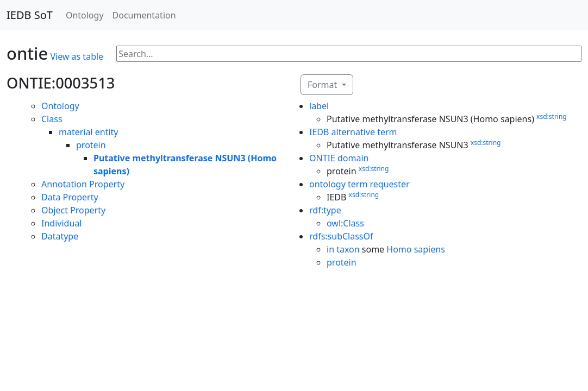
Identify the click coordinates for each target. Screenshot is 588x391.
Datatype (60, 236)
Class (52, 119)
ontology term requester (359, 184)
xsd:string (552, 116)
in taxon (343, 249)
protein (91, 145)
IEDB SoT (30, 15)
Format (323, 85)
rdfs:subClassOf (341, 236)
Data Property (70, 197)
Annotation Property (83, 184)
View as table (77, 56)
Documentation (144, 15)
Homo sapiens (416, 249)
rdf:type (325, 210)
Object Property (73, 210)
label (319, 106)
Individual (61, 223)
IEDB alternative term (353, 132)
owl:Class (345, 223)
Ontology (85, 15)
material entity (89, 132)
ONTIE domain (339, 158)
